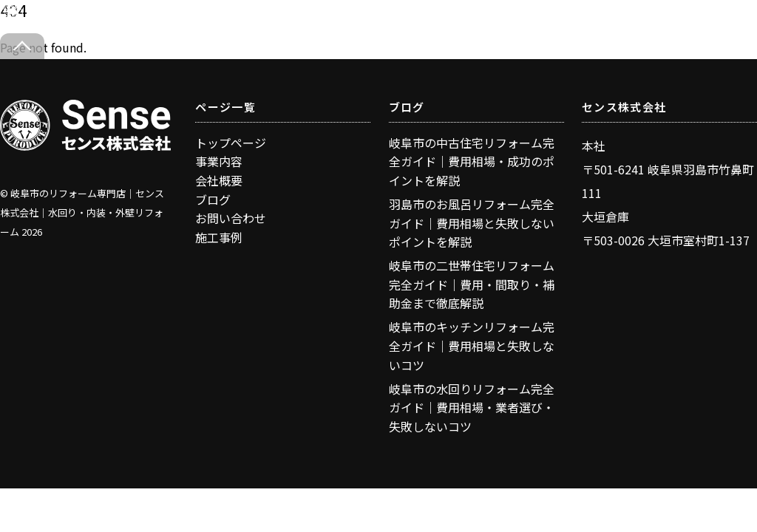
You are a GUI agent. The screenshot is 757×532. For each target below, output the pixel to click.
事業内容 (219, 161)
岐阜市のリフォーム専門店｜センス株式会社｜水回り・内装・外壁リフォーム (82, 212)
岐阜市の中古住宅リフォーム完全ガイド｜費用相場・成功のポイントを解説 (472, 161)
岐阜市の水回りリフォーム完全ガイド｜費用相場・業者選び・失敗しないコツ (472, 407)
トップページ (231, 143)
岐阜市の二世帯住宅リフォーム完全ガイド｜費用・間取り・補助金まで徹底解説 (472, 284)
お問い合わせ (231, 218)
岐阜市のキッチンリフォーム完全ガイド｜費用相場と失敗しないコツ (472, 345)
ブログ (213, 199)
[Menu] (712, 20)
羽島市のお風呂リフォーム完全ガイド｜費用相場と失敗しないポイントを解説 (472, 223)
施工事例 (219, 237)
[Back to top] (22, 46)
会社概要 (219, 180)
